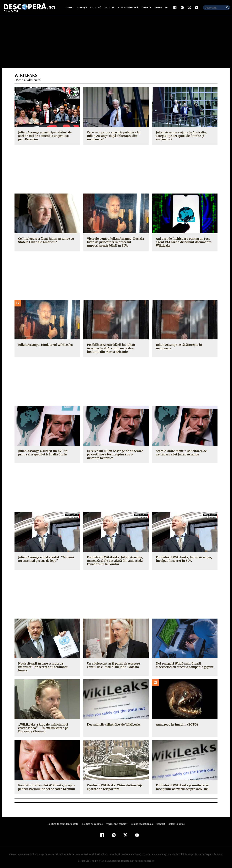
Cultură (96, 8)
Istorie (146, 8)
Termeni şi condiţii (116, 821)
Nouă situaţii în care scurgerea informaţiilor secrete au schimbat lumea (47, 665)
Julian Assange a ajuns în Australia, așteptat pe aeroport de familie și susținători (181, 136)
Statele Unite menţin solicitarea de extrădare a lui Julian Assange (180, 453)
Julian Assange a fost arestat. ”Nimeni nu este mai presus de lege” (47, 559)
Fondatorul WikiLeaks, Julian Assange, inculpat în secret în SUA (183, 559)
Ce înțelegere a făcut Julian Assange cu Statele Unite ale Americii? (45, 240)
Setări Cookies (175, 821)
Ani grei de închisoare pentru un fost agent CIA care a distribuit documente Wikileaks (183, 242)
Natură (109, 8)
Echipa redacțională (141, 821)
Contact (159, 821)
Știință (82, 8)
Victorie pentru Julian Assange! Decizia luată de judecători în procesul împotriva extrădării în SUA (116, 242)
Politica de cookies (93, 821)
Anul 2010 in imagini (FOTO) (176, 721)
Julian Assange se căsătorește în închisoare (178, 347)
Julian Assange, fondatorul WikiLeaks (45, 345)
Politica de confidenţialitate (65, 821)
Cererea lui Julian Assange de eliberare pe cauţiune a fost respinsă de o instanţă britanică (116, 455)
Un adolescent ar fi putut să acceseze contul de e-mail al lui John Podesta (113, 665)
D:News (70, 8)
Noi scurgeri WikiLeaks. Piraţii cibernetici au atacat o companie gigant (184, 665)
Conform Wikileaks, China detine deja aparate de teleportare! (114, 784)
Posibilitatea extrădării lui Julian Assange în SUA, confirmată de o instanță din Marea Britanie (110, 348)
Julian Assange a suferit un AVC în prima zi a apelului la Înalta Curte (47, 453)
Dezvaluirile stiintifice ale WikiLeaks (113, 721)
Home (19, 80)
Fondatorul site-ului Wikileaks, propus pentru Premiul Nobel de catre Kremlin (46, 784)
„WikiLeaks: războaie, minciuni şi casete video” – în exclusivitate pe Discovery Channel (47, 725)
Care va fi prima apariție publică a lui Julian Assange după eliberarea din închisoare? (113, 136)
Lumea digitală (127, 8)
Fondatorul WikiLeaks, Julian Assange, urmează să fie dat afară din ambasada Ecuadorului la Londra (114, 561)
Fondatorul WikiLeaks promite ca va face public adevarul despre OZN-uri (185, 784)
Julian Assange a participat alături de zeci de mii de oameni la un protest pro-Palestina (47, 136)
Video (157, 8)
